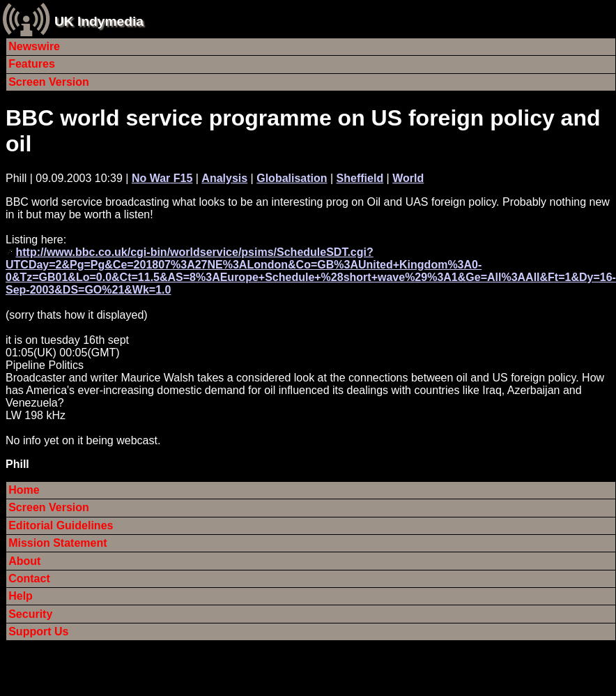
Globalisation (292, 178)
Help (21, 596)
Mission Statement (57, 543)
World (408, 178)
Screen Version (49, 82)
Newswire (34, 46)
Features (32, 64)
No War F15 (162, 178)
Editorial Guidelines (61, 525)
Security (30, 614)
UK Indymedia (99, 21)
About (24, 561)
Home (24, 490)
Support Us (38, 631)
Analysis (224, 178)
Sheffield (360, 178)
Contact (29, 578)
